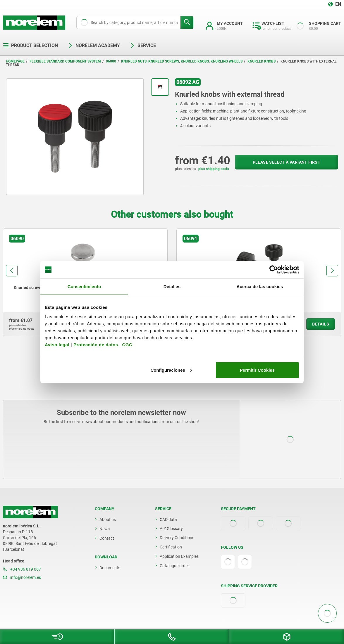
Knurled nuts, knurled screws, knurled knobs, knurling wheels (182, 61)
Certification (171, 547)
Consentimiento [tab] (84, 286)
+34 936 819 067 (22, 569)
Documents (110, 568)
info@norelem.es (22, 577)
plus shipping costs (214, 169)
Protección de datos (96, 344)
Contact (107, 538)
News (105, 529)
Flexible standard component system (65, 61)
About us (108, 520)
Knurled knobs (262, 61)
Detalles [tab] (172, 286)
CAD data (168, 520)
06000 (111, 61)
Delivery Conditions (177, 538)
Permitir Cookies (257, 370)
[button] (12, 271)
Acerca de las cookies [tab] (260, 286)
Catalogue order (174, 566)
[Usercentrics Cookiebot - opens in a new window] (274, 270)
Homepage (15, 61)
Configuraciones (171, 370)
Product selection (30, 45)
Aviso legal (57, 344)
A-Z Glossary (171, 529)
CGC (127, 344)
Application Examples (179, 556)
